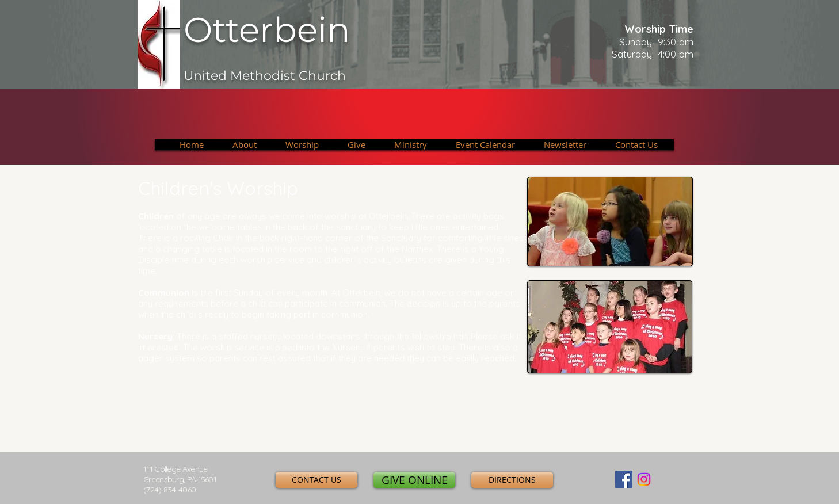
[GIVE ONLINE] (414, 480)
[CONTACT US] (316, 480)
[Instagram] (644, 479)
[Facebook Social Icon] (624, 479)
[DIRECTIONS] (512, 480)
